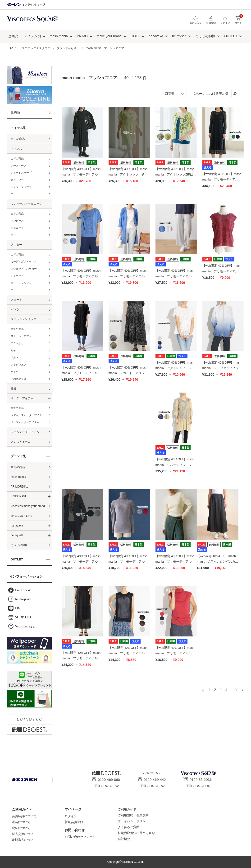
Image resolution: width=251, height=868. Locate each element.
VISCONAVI (18, 496)
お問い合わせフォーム (80, 837)
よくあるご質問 (129, 827)
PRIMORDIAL (20, 487)
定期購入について (24, 840)
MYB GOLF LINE (22, 516)
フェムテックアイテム (25, 432)
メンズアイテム (21, 442)
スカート (16, 300)
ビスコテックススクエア (33, 21)
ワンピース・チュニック (26, 204)
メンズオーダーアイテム (25, 422)
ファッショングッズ (23, 319)
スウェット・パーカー (24, 269)
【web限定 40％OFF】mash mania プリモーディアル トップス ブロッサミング (222, 271)
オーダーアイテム (22, 398)
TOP (10, 48)
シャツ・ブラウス (21, 187)
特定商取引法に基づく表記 (136, 833)
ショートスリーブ (21, 173)
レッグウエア (18, 365)
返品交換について (24, 834)
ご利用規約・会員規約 (133, 815)
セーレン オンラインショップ (26, 5)
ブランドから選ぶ (68, 48)
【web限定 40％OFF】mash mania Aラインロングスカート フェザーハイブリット (218, 562)
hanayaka (156, 36)
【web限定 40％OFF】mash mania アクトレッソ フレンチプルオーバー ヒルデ (175, 368)
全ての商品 (18, 139)
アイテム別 (32, 36)
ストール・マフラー (22, 336)
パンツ (15, 309)
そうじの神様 (205, 36)
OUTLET (231, 36)
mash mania (59, 36)
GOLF (135, 36)
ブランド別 (18, 456)
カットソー (17, 180)
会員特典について (24, 816)
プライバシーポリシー (133, 821)
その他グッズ (18, 379)
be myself (179, 36)
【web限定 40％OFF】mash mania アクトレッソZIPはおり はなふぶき (176, 175)
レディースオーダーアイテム (28, 415)
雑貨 (14, 389)
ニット (15, 194)
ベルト (15, 357)
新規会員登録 (74, 822)
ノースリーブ (18, 166)
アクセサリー (18, 343)
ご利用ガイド (127, 809)
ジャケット (17, 276)
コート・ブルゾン (21, 283)
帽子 (13, 350)
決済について (21, 822)
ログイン (71, 816)
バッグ (15, 372)
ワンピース (17, 221)
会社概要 (124, 839)
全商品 (13, 36)
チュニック (17, 228)
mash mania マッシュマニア (105, 48)
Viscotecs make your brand (28, 506)
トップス (16, 149)
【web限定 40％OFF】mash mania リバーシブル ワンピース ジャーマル (175, 465)
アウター (16, 245)
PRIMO (82, 36)
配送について (21, 828)
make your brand (109, 36)
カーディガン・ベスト (24, 261)
